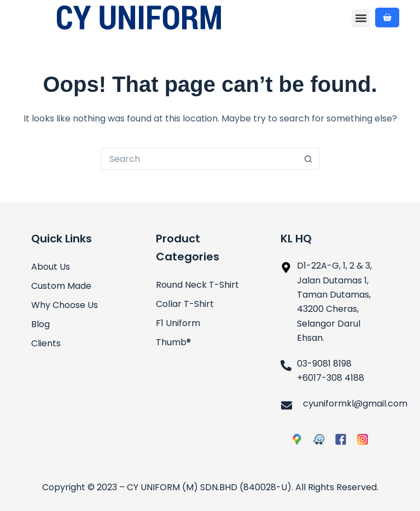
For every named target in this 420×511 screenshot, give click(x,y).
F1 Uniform (178, 323)
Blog (40, 324)
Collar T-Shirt (185, 304)
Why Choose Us (65, 305)
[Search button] (308, 159)
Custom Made (61, 286)
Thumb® (173, 342)
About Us (51, 267)
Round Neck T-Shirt (197, 285)
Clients (46, 343)
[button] (361, 18)
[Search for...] (199, 159)
